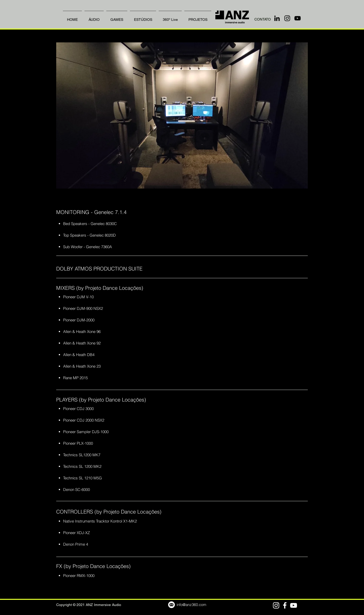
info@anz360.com (191, 605)
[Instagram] (287, 18)
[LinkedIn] (277, 18)
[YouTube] (298, 18)
